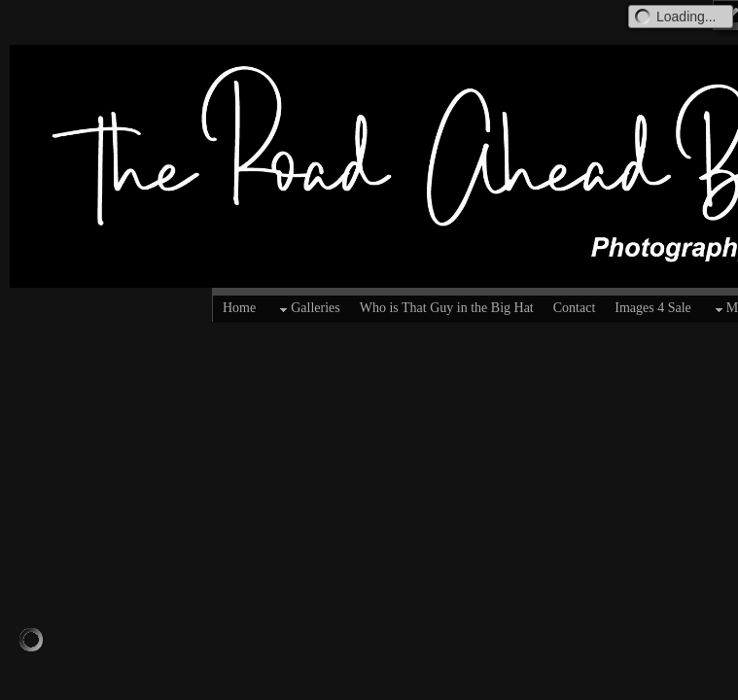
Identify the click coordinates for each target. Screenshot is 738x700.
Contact (575, 308)
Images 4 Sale (653, 308)
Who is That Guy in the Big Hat (447, 308)
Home (239, 308)
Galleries (308, 309)
